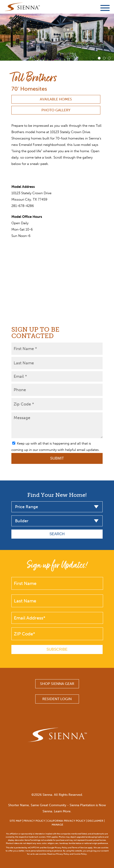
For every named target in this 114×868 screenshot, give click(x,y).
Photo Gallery (56, 110)
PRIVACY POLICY (34, 821)
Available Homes (56, 99)
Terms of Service (80, 847)
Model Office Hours (27, 217)
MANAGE (57, 825)
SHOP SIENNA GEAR (57, 684)
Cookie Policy (80, 854)
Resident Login (57, 699)
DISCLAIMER (95, 821)
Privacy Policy (61, 847)
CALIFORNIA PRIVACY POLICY (66, 821)
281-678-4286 (23, 206)
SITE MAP (15, 821)
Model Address (23, 187)
